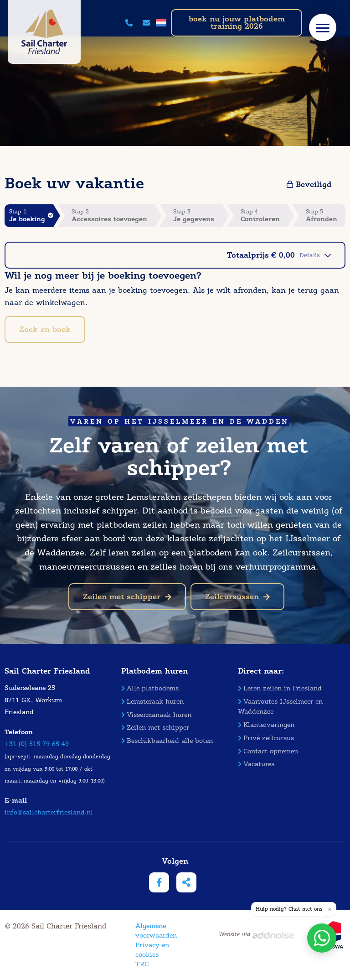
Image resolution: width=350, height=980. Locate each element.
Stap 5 (326, 215)
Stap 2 (113, 215)
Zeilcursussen (237, 597)
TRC (142, 964)
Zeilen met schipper (127, 597)
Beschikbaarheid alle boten (167, 741)
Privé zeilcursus (266, 738)
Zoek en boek (45, 329)
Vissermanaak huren (156, 715)
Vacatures (256, 764)
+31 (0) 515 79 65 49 (37, 744)
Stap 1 (31, 215)
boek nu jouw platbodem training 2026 (237, 23)
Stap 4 (264, 215)
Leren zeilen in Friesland (280, 688)
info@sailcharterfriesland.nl (49, 812)
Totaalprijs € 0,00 (279, 255)
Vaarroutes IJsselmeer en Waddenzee (280, 707)
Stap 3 (198, 215)
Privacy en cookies (152, 950)
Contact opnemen (268, 751)
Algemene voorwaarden (156, 931)
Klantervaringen (266, 725)
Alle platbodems (150, 688)
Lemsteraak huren (152, 702)
